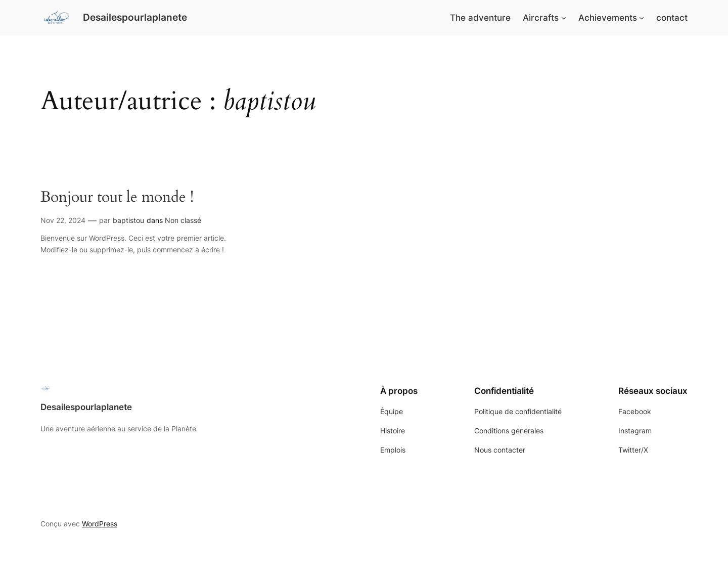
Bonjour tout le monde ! (117, 198)
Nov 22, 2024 (63, 220)
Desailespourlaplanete (135, 17)
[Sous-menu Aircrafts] (564, 18)
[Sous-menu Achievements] (642, 18)
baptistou (128, 220)
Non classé (183, 220)
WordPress (100, 524)
